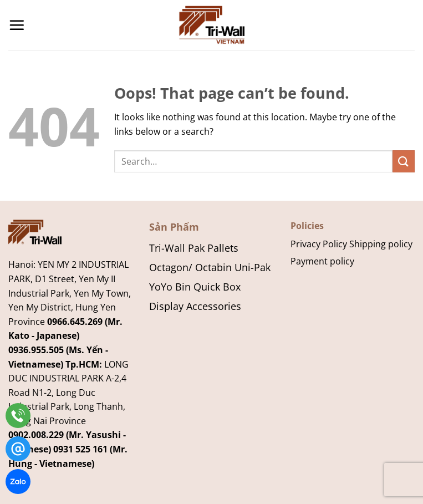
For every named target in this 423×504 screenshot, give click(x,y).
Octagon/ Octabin (190, 267)
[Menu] (17, 25)
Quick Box (217, 286)
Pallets (223, 248)
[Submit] (404, 161)
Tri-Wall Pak (177, 248)
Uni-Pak (253, 267)
